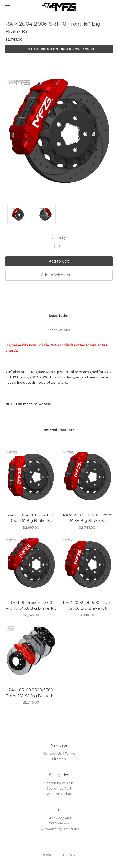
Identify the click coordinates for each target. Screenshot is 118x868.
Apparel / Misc (59, 794)
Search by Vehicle (59, 783)
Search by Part (59, 788)
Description (59, 316)
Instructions (59, 330)
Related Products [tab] (59, 430)
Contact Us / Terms (59, 754)
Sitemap (59, 759)
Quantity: (59, 238)
